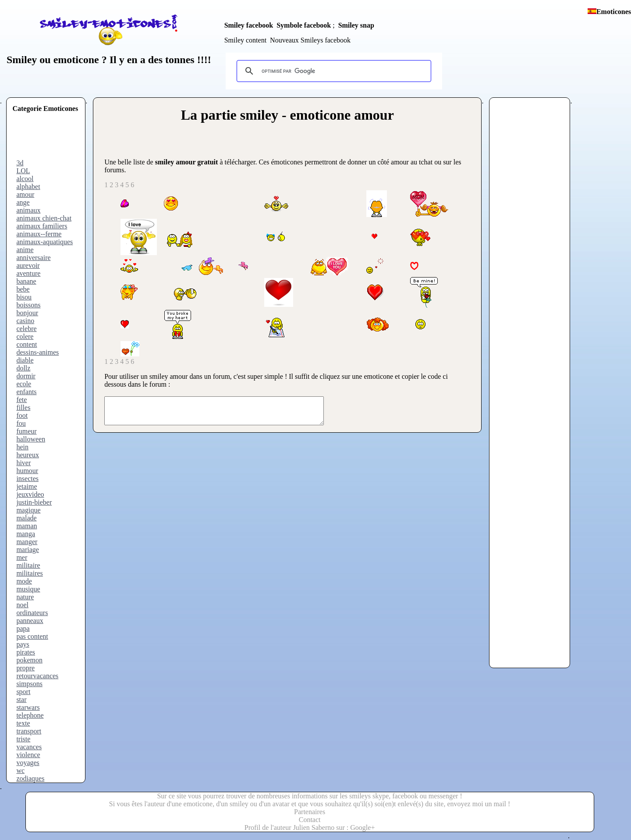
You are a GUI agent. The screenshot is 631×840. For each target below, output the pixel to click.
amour (25, 194)
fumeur (26, 431)
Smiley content (245, 40)
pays (23, 644)
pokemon (29, 660)
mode (24, 581)
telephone (30, 715)
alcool (25, 179)
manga (26, 534)
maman (27, 526)
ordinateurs (32, 613)
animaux (28, 210)
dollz (23, 368)
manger (27, 542)
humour (27, 471)
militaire (28, 565)
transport (29, 731)
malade (26, 518)
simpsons (29, 684)
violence (28, 755)
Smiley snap (356, 25)
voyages (28, 763)
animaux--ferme (39, 234)
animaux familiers (42, 226)
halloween (31, 439)
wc (20, 771)
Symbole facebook (304, 25)
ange (23, 202)
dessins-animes (37, 352)
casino (25, 321)
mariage (28, 550)
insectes (27, 479)
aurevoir (28, 265)
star (21, 699)
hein (22, 447)
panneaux (30, 621)
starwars (28, 707)
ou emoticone (68, 60)
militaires (29, 573)
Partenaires (310, 812)
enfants (26, 392)
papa (23, 628)
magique (28, 510)
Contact (310, 820)
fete (21, 400)
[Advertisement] (47, 139)
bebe (23, 289)
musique (28, 589)
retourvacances (37, 676)
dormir (26, 376)
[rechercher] (333, 71)
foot (22, 415)
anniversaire (33, 258)
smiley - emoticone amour (317, 115)
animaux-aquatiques (44, 242)
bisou (24, 297)
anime (25, 250)
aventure (28, 273)
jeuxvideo (30, 494)
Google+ (362, 828)
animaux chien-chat (44, 218)
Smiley (22, 60)
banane (26, 281)
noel (22, 605)
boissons (28, 305)
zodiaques (30, 778)
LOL (23, 171)
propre (25, 668)
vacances (29, 747)
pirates (26, 652)
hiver (23, 463)
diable (25, 360)
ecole (24, 384)
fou (21, 423)
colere (25, 336)
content (27, 344)
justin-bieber (34, 502)
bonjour (27, 313)
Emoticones (614, 12)
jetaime (27, 486)
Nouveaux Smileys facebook (310, 40)
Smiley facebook (249, 25)
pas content (32, 636)
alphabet (28, 187)
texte (23, 723)
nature (25, 597)
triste (23, 739)
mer (22, 557)
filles (23, 408)
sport (23, 692)
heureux (28, 455)
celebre (26, 329)
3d (20, 163)
